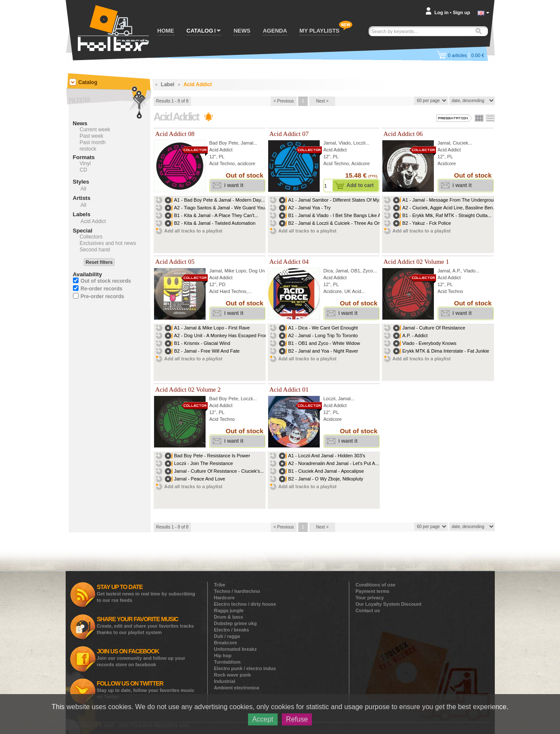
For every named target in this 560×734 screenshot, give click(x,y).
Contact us (368, 610)
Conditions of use (376, 585)
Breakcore (226, 643)
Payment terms (373, 591)
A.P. (456, 271)
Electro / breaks (232, 630)
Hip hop (223, 655)
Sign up (461, 12)
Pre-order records (102, 296)
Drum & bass (229, 617)
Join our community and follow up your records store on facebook (141, 657)
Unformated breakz (236, 649)
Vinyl (85, 163)
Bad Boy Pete (224, 143)
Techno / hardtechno (237, 591)
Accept (263, 719)
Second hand (95, 250)
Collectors (91, 237)
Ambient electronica (237, 688)
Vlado (345, 143)
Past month (93, 142)
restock (88, 149)
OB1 (355, 271)
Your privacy (370, 598)
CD (83, 170)
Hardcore (224, 598)
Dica (328, 271)
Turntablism (227, 662)
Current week (95, 130)
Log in (441, 12)
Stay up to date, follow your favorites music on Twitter (146, 690)
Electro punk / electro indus (245, 668)
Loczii (359, 143)
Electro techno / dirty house (245, 604)
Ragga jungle (229, 610)
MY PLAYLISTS (319, 31)
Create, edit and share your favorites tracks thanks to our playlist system (145, 625)
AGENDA (275, 31)
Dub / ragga (227, 636)
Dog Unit (258, 271)
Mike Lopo (235, 271)
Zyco (368, 271)
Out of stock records (106, 281)
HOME (166, 31)
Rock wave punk (233, 675)
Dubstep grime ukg (236, 623)
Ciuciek (460, 143)
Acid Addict (221, 150)
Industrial (225, 681)
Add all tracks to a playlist (194, 231)
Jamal (247, 143)
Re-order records (101, 289)
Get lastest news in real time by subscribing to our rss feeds (146, 593)
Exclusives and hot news (108, 243)
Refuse (297, 719)
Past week (92, 136)
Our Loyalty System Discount (389, 604)
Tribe (220, 585)
